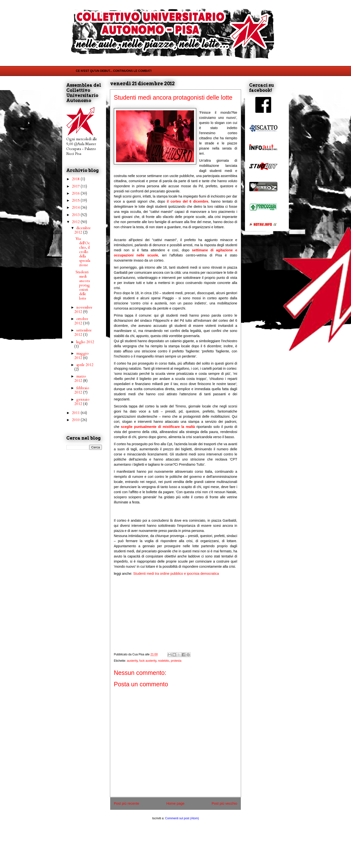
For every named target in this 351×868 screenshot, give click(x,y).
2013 (76, 215)
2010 (76, 420)
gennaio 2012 (82, 402)
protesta (176, 661)
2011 (76, 413)
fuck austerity (148, 661)
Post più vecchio (224, 803)
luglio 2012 (85, 342)
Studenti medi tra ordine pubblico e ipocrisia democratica (176, 574)
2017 (76, 186)
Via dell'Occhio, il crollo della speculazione (83, 252)
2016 (76, 193)
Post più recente (127, 803)
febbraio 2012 (82, 390)
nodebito (164, 661)
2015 (76, 200)
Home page (175, 803)
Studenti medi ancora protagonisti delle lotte (83, 285)
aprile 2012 (85, 365)
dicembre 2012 (83, 230)
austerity (132, 661)
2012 (76, 222)
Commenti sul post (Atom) (182, 818)
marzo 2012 (80, 378)
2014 (76, 208)
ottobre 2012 (81, 321)
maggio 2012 (82, 356)
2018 (76, 179)
